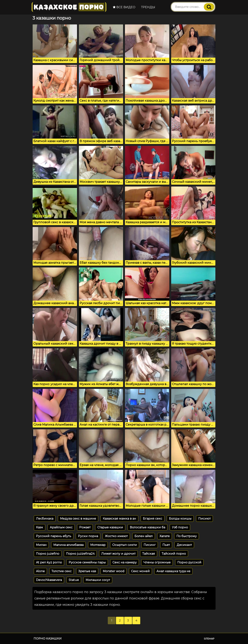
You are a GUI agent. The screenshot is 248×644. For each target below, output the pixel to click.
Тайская (149, 554)
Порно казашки (48, 638)
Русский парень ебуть (54, 536)
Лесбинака (45, 519)
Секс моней (140, 571)
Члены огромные (157, 562)
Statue (74, 580)
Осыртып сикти (125, 545)
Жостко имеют (116, 536)
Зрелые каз (87, 571)
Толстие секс (62, 571)
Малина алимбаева (68, 545)
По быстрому (187, 536)
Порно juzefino (48, 554)
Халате (165, 536)
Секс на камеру (125, 562)
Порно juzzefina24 (80, 554)
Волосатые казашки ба (147, 527)
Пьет (166, 545)
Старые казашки (110, 527)
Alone (40, 571)
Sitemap (209, 639)
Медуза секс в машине (78, 519)
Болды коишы (180, 519)
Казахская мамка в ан (119, 519)
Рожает (85, 527)
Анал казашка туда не (173, 571)
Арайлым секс (61, 527)
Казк (40, 527)
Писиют (204, 519)
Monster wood (114, 571)
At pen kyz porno (49, 562)
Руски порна (88, 536)
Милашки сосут (98, 580)
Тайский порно (174, 554)
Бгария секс (153, 519)
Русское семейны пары (87, 562)
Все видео (124, 7)
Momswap (98, 545)
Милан (41, 545)
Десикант (184, 545)
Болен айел (144, 536)
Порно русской (189, 562)
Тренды (148, 7)
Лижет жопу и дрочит (118, 554)
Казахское (69, 7)
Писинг (150, 545)
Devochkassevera (49, 580)
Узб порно (180, 527)
